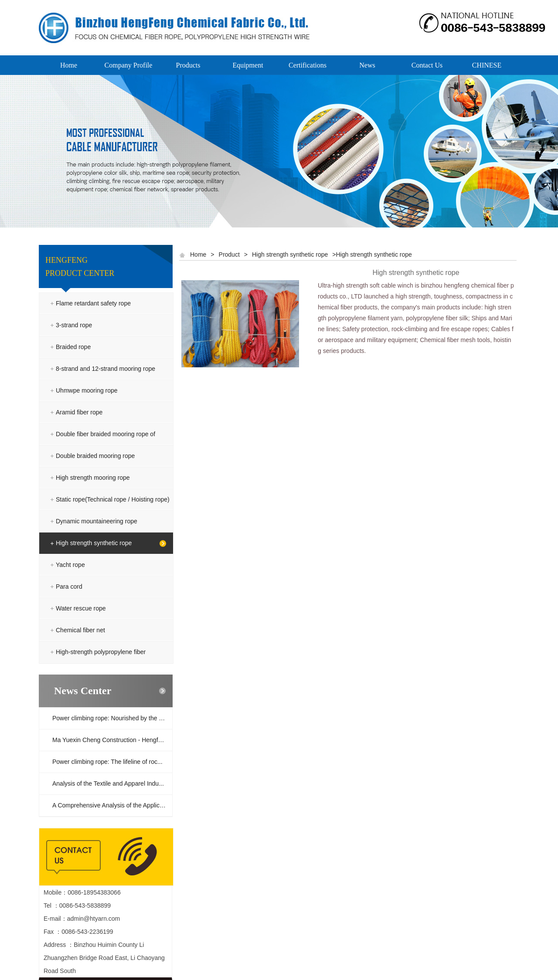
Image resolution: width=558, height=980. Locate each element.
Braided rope (73, 347)
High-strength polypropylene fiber (101, 652)
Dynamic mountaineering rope (97, 521)
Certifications (308, 65)
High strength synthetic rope (94, 543)
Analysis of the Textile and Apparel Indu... (108, 783)
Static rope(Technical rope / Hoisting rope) (113, 499)
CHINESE (487, 65)
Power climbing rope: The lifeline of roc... (107, 762)
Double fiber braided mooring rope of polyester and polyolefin (105, 445)
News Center (83, 691)
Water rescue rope (81, 608)
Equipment (248, 65)
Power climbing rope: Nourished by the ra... (111, 718)
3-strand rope (74, 325)
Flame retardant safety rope (93, 303)
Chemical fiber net (80, 630)
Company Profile (129, 65)
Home (69, 65)
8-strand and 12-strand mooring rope (105, 369)
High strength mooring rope (93, 478)
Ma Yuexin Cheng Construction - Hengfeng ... (112, 740)
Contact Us (427, 65)
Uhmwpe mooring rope (87, 390)
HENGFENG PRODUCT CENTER (80, 267)
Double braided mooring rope (95, 456)
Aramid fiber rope (79, 412)
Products (188, 65)
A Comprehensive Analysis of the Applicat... (111, 805)
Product (229, 254)
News (367, 65)
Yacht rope (70, 565)
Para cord (69, 587)
